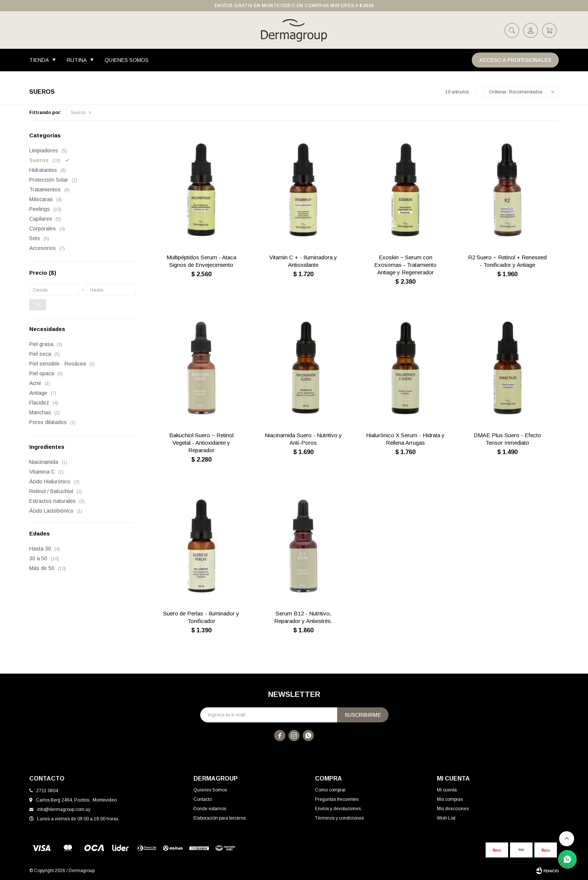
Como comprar (330, 790)
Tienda (39, 60)
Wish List (446, 818)
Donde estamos (210, 809)
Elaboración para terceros (220, 818)
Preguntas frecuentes (337, 799)
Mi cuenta (447, 790)
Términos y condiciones (339, 818)
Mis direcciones (453, 809)
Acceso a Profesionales (515, 60)
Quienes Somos (127, 60)
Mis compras (450, 799)
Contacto (203, 799)
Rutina (77, 60)
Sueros (78, 113)
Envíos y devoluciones (338, 809)
